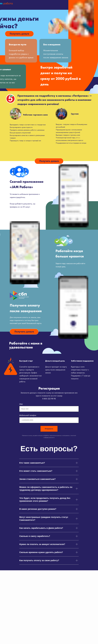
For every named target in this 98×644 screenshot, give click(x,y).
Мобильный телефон (28, 415)
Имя (21, 404)
